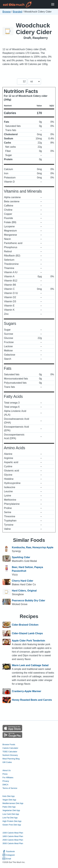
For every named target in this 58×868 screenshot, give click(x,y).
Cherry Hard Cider (23, 581)
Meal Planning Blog (11, 759)
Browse (7, 12)
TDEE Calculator (10, 752)
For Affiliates (8, 777)
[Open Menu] (53, 4)
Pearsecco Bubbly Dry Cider (29, 601)
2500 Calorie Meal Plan (13, 840)
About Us (7, 770)
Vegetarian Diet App (11, 810)
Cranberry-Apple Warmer (27, 691)
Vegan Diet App (9, 800)
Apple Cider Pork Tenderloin (29, 641)
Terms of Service (10, 788)
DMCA (5, 785)
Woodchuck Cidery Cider (34, 29)
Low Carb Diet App (11, 814)
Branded (18, 12)
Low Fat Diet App (10, 818)
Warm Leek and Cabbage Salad (30, 665)
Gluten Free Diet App (12, 825)
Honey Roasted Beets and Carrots (32, 700)
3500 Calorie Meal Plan (13, 843)
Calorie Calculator (10, 748)
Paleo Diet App (9, 807)
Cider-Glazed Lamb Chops (27, 633)
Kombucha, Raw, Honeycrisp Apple (33, 547)
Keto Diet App (9, 796)
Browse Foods (9, 744)
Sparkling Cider (21, 557)
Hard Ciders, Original (24, 591)
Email (7, 859)
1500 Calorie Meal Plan (13, 833)
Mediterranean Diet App (13, 803)
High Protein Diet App (12, 821)
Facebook (9, 851)
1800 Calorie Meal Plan (13, 836)
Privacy (6, 781)
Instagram (9, 855)
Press (5, 774)
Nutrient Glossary (10, 755)
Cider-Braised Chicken (25, 625)
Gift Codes (7, 762)
